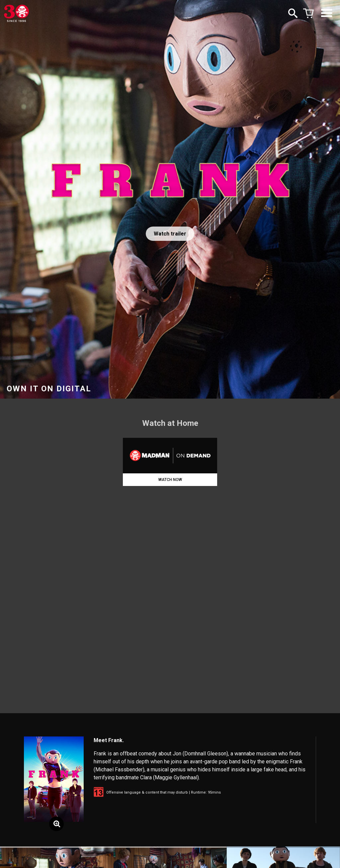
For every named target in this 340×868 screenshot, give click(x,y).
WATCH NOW (170, 480)
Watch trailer (170, 234)
